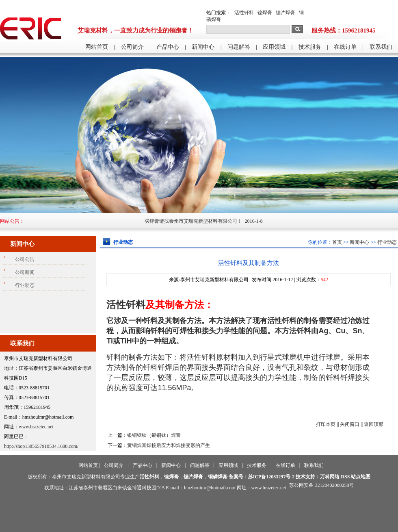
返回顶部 (374, 424)
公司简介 (132, 47)
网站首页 (97, 47)
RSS (345, 477)
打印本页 (326, 424)
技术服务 (310, 47)
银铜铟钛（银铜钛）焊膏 (154, 435)
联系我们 (381, 47)
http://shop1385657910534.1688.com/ (41, 446)
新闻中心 (203, 47)
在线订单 (345, 47)
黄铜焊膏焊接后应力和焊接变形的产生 (169, 445)
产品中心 (168, 47)
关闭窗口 (350, 424)
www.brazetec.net (36, 427)
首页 (337, 242)
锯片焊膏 (286, 13)
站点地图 (361, 477)
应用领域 (274, 47)
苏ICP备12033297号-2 (271, 477)
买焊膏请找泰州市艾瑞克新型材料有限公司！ (198, 221)
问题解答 (239, 47)
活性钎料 (244, 13)
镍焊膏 (265, 13)
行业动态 (387, 242)
